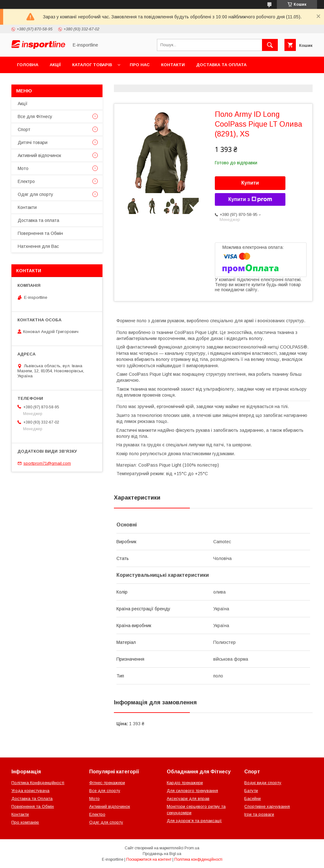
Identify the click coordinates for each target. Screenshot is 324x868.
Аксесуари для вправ (188, 799)
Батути (251, 791)
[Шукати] (270, 45)
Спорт (24, 129)
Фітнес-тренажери (107, 783)
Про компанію (25, 822)
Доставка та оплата (221, 65)
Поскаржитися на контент (149, 859)
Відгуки (91, 81)
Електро (26, 181)
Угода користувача (30, 791)
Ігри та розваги (259, 814)
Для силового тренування (192, 791)
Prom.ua (192, 848)
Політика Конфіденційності (38, 783)
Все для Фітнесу (35, 116)
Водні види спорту (263, 783)
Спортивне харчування (267, 806)
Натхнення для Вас (38, 246)
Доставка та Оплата (32, 799)
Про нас (140, 65)
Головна (28, 65)
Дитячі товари (33, 142)
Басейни (252, 799)
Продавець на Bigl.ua (162, 854)
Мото (23, 168)
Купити (250, 183)
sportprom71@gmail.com (47, 463)
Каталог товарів (92, 65)
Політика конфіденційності (198, 859)
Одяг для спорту (35, 194)
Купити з (250, 199)
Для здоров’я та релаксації (194, 821)
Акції (55, 65)
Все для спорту (105, 791)
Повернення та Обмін (44, 81)
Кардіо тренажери (185, 783)
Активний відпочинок (39, 155)
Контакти (173, 65)
